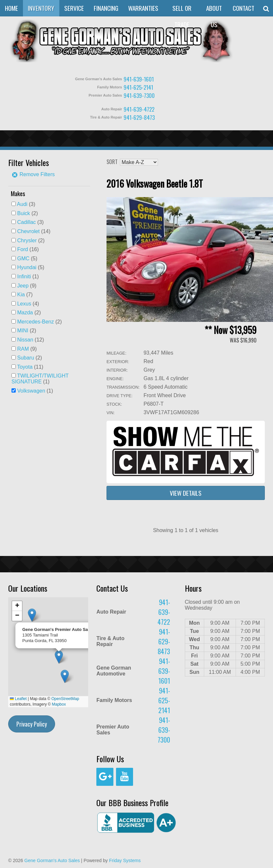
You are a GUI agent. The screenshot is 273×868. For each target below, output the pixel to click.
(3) (26, 204)
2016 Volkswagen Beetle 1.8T (155, 184)
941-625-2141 (138, 87)
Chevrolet (28, 231)
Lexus (24, 304)
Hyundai (27, 267)
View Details (186, 493)
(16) (28, 249)
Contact (244, 8)
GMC (23, 259)
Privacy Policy (32, 724)
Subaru (26, 358)
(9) (27, 286)
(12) (30, 340)
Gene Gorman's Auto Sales (52, 860)
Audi (22, 204)
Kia (21, 295)
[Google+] (105, 777)
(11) (30, 367)
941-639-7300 (139, 95)
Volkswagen (31, 391)
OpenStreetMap (65, 699)
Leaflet (18, 699)
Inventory (41, 8)
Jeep (23, 286)
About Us (214, 16)
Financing (106, 8)
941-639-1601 (139, 79)
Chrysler (27, 240)
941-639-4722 (139, 109)
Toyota (25, 367)
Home (11, 8)
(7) (25, 295)
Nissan (25, 340)
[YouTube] (125, 777)
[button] (65, 676)
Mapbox (59, 704)
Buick (23, 213)
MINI (23, 331)
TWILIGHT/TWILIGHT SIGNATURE (40, 379)
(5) (27, 259)
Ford (22, 249)
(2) (27, 213)
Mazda (25, 313)
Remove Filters (33, 174)
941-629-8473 (139, 117)
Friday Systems (125, 860)
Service (74, 8)
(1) (28, 277)
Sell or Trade (182, 16)
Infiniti (24, 277)
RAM (23, 349)
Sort (112, 162)
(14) (34, 231)
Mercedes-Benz (35, 322)
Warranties (143, 8)
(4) (28, 304)
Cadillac (26, 222)
